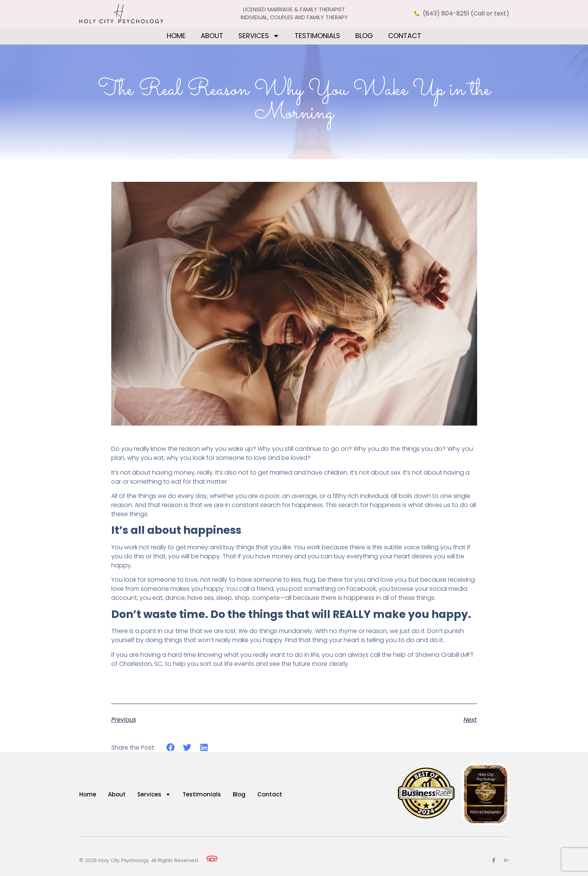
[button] (171, 748)
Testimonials (317, 36)
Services (259, 36)
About (212, 36)
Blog (364, 36)
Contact (405, 36)
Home (176, 36)
